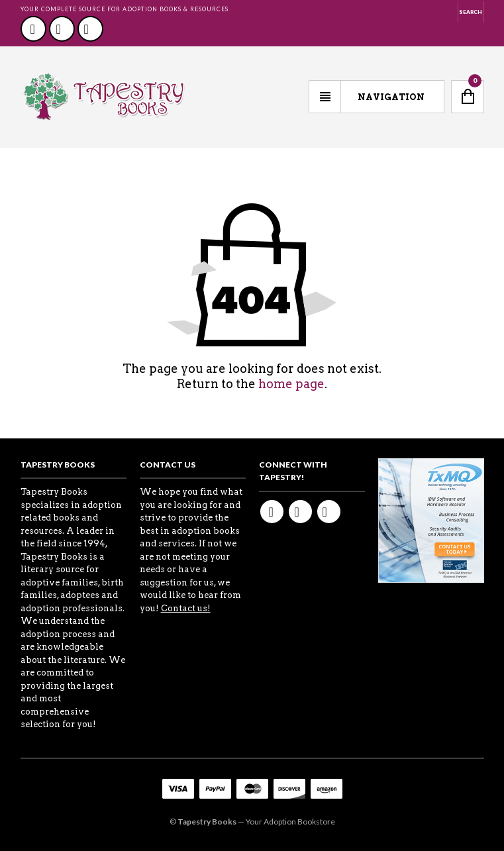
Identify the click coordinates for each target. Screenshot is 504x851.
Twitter (62, 29)
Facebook (33, 29)
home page (291, 384)
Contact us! (186, 608)
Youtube (90, 29)
